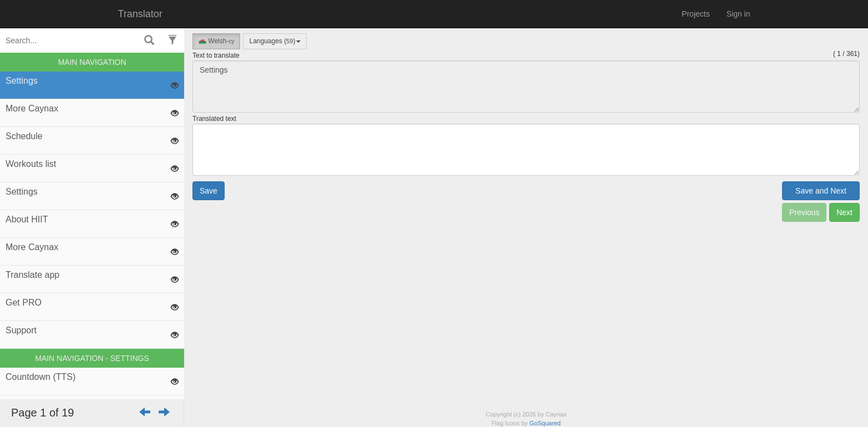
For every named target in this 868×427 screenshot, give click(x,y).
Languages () (275, 41)
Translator (140, 14)
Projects (696, 14)
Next (844, 212)
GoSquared (545, 423)
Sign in (738, 14)
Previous (804, 212)
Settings (526, 87)
